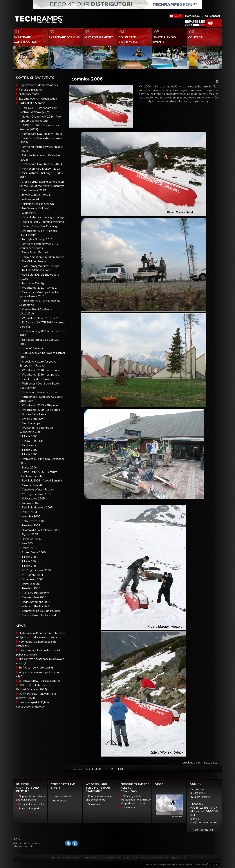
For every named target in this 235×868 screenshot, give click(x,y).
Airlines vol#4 (30, 199)
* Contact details (203, 830)
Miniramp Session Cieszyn (38, 204)
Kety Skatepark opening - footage (43, 217)
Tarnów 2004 (30, 503)
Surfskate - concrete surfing (36, 668)
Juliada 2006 (30, 454)
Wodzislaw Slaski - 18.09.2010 (41, 318)
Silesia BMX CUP (32, 441)
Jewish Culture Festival (36, 195)
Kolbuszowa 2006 (33, 521)
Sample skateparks (30, 809)
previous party (191, 763)
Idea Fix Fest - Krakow (36, 379)
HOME (52, 858)
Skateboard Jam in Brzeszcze (40, 392)
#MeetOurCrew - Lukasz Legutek (39, 681)
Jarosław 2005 (31, 588)
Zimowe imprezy (32, 419)
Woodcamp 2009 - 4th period (41, 405)
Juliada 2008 (30, 436)
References (60, 801)
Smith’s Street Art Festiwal (39, 615)
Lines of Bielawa (32, 348)
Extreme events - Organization (38, 99)
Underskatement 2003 (36, 602)
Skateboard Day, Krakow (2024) (42, 134)
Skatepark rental (29, 94)
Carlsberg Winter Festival (38, 490)
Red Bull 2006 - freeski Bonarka (42, 481)
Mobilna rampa (31, 423)
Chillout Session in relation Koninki (43, 257)
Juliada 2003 (30, 566)
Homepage (192, 16)
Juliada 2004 (30, 561)
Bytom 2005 (30, 534)
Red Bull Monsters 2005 (37, 508)
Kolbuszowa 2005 (33, 499)
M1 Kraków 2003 (33, 579)
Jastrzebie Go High (34, 283)
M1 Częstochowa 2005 (36, 494)
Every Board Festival (35, 252)
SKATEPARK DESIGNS (93, 858)
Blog (205, 16)
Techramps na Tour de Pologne (41, 611)
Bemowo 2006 (31, 539)
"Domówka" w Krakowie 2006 (41, 530)
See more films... (178, 817)
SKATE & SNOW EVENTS (175, 858)
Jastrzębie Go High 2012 (37, 239)
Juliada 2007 (30, 450)
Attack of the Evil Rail (35, 606)
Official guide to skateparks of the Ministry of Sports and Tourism (136, 800)
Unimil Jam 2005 (32, 584)
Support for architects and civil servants (30, 798)
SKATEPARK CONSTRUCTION (104, 769)
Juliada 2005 (30, 557)
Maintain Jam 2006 (34, 485)
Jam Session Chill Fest (36, 208)
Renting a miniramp (31, 90)
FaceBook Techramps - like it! (176, 16)
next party (211, 763)
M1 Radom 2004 (32, 575)
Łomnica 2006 (31, 517)
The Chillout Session (35, 261)
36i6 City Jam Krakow (35, 593)
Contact (215, 16)
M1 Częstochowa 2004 (36, 570)
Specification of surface (32, 804)
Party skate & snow (32, 103)
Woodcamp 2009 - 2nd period (41, 410)
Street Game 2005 (34, 552)
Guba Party (29, 213)
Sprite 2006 (29, 468)
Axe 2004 (28, 543)
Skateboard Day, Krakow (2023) (42, 164)
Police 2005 (29, 548)
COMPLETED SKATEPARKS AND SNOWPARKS (143, 858)
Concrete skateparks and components (99, 798)
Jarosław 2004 (31, 525)
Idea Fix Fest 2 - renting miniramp (43, 222)
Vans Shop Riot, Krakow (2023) (41, 169)
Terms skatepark (63, 796)
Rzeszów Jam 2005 (34, 597)
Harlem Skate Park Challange (40, 226)
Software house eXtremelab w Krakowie (213, 865)
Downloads (130, 808)
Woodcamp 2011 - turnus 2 (39, 288)
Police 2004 (29, 512)
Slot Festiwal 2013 (34, 190)
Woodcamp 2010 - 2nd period (41, 370)
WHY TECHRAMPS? (113, 858)
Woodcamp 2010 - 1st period (41, 375)
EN (216, 23)
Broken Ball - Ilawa (34, 414)
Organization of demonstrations (38, 85)
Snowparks (95, 804)
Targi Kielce (29, 445)
